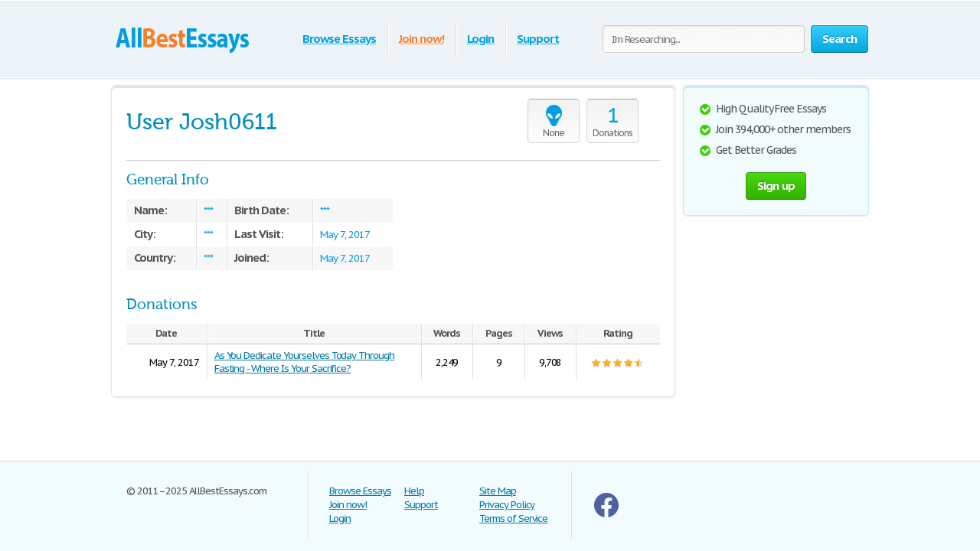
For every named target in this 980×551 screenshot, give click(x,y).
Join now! (421, 39)
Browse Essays (339, 39)
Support (538, 39)
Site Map (498, 491)
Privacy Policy (507, 505)
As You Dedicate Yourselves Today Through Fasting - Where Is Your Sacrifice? (304, 362)
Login (481, 39)
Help (414, 491)
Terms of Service (513, 518)
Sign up (776, 186)
